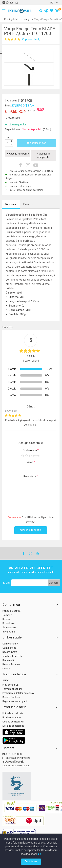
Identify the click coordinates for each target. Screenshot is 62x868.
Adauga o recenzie (31, 530)
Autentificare (9, 628)
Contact (7, 669)
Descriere (11, 204)
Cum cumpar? (10, 644)
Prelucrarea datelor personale (19, 693)
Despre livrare (10, 652)
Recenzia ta (31, 476)
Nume (31, 462)
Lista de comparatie (13, 726)
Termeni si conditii (12, 689)
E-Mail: (7, 583)
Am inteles (31, 861)
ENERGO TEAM (23, 106)
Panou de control (12, 611)
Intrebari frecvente (12, 656)
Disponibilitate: (13, 129)
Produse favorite (12, 717)
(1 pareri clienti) (31, 39)
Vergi (27, 19)
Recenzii (28, 204)
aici (40, 854)
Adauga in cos (37, 143)
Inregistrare (9, 632)
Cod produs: (11, 101)
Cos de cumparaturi (13, 722)
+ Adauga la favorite (18, 154)
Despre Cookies (11, 697)
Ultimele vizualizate (13, 713)
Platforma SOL (10, 685)
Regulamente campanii (15, 701)
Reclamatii (8, 660)
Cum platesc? (10, 648)
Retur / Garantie (11, 664)
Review (6, 619)
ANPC (6, 681)
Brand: (8, 106)
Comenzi (7, 615)
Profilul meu (9, 623)
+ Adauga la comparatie (43, 155)
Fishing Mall (11, 19)
